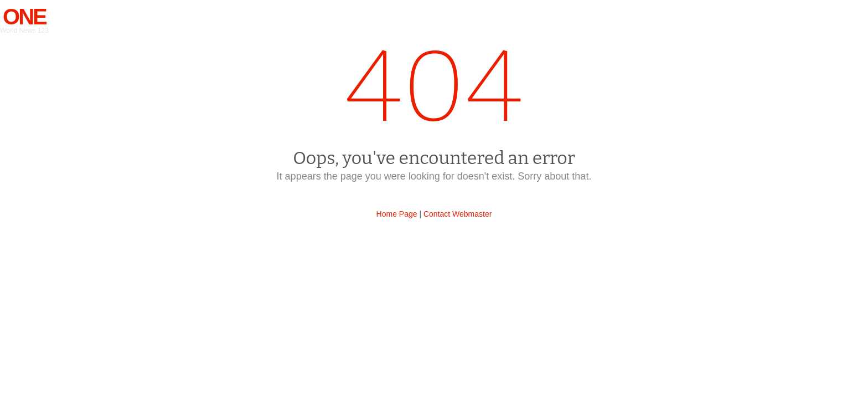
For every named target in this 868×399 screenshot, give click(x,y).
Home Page (397, 214)
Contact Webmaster (458, 214)
